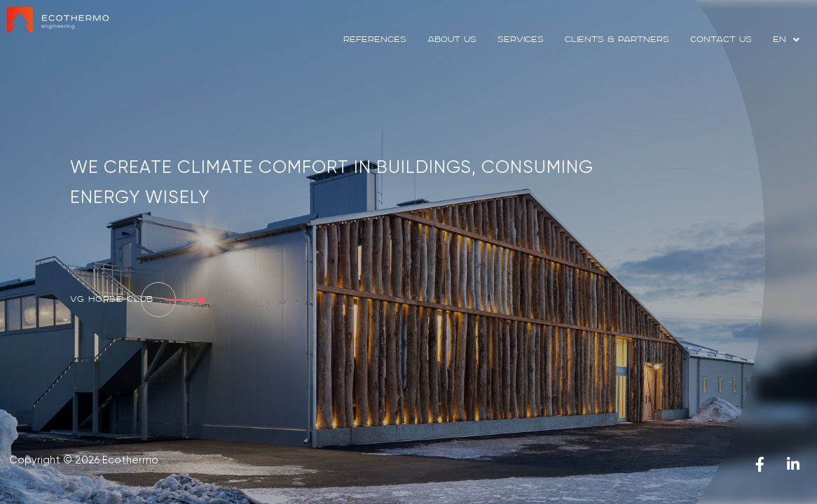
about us (452, 40)
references (375, 40)
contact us (721, 40)
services (521, 40)
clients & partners (617, 40)
